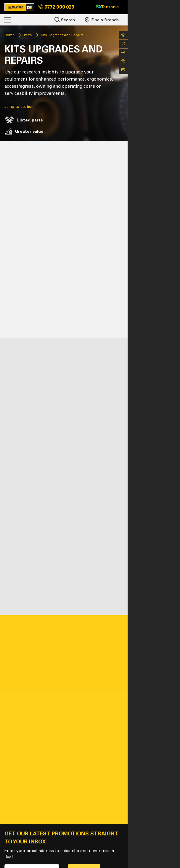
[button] (160, 7)
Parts (38, 35)
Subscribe (111, 787)
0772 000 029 (56, 7)
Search (117, 20)
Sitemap (54, 851)
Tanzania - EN (28, 851)
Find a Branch (154, 20)
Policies (74, 851)
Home (20, 35)
